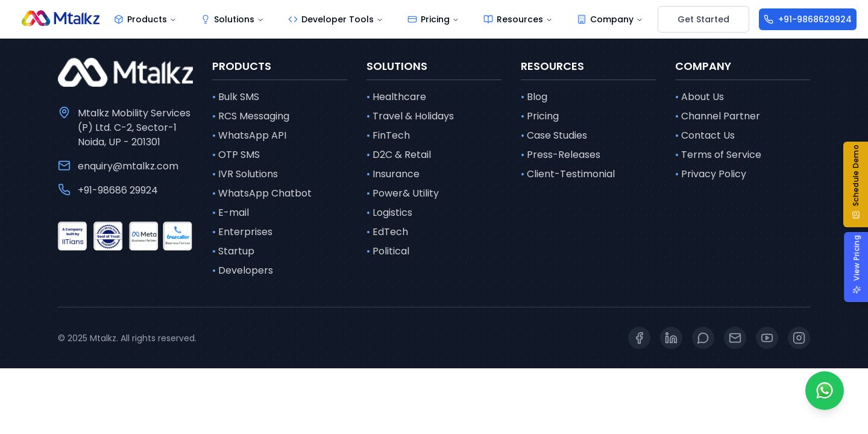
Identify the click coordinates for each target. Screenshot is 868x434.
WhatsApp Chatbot (262, 193)
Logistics (389, 213)
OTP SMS (236, 155)
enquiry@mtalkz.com (128, 166)
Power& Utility (403, 193)
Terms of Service (718, 155)
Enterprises (242, 232)
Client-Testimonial (568, 174)
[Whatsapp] (825, 391)
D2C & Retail (399, 155)
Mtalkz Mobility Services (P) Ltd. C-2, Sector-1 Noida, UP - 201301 (134, 127)
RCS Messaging (251, 116)
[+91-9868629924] (808, 19)
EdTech (387, 232)
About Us (700, 97)
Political (388, 251)
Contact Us (705, 136)
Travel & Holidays (410, 116)
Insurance (393, 174)
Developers (243, 271)
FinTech (388, 136)
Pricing (540, 116)
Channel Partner (718, 116)
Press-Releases (561, 155)
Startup (233, 251)
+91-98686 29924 (118, 190)
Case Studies (554, 136)
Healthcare (396, 97)
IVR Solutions (245, 174)
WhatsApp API (249, 136)
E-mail (231, 213)
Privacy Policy (711, 174)
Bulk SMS (236, 97)
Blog (534, 97)
